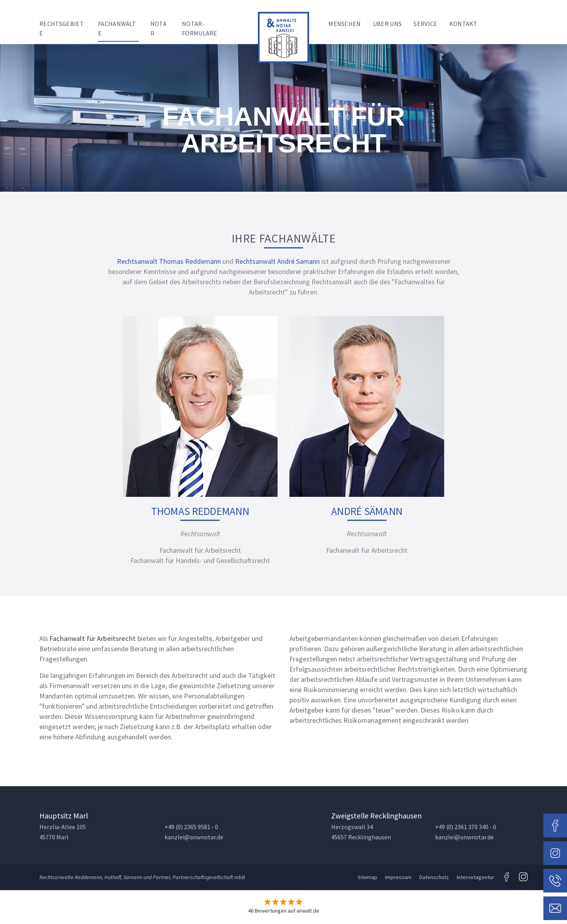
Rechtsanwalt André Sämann (277, 261)
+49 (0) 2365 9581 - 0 (191, 827)
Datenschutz (434, 877)
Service (425, 24)
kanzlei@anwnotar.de (194, 837)
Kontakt (463, 24)
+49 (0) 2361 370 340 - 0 (466, 827)
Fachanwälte (117, 28)
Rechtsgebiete (62, 28)
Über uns (387, 24)
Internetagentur (475, 877)
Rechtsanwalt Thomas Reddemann (169, 261)
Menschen (345, 24)
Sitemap (367, 877)
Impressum (398, 877)
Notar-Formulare (200, 28)
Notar (158, 28)
